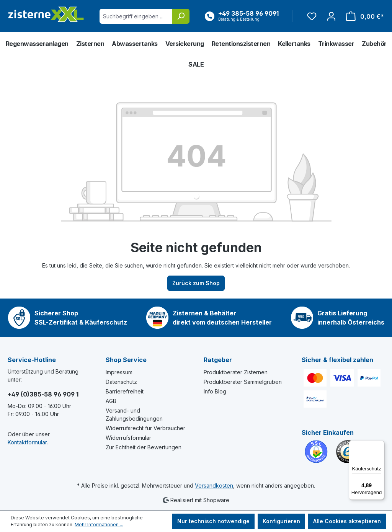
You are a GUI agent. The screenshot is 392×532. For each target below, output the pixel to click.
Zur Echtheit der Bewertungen (144, 447)
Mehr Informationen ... (99, 525)
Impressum (119, 372)
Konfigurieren (281, 521)
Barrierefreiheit (125, 391)
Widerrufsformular (128, 438)
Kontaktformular (27, 442)
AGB (111, 401)
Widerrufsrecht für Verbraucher (145, 428)
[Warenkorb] (363, 16)
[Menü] (380, 445)
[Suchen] (181, 16)
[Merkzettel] (312, 16)
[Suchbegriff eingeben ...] (136, 16)
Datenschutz (121, 382)
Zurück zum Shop (196, 283)
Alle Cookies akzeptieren (347, 521)
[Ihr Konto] (331, 16)
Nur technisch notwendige (213, 521)
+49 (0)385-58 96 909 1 (43, 394)
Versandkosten (214, 485)
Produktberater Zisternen (236, 372)
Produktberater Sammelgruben (243, 382)
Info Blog (215, 391)
